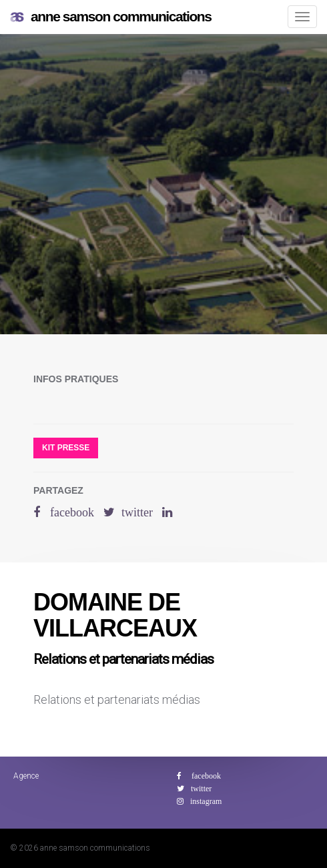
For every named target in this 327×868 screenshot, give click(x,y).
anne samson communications (111, 17)
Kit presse (66, 448)
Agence (26, 776)
